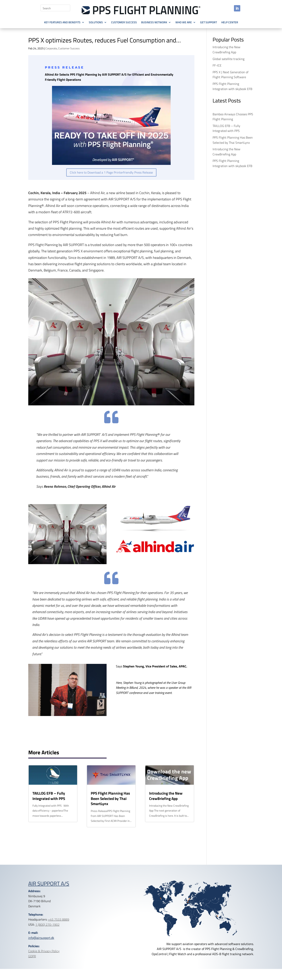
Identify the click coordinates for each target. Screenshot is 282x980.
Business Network (154, 23)
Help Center (230, 23)
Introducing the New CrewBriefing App (166, 796)
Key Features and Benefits (62, 23)
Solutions (96, 23)
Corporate (51, 48)
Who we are (184, 23)
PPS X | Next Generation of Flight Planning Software (230, 75)
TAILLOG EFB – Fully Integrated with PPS (49, 796)
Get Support (209, 23)
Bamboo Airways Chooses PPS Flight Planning (233, 117)
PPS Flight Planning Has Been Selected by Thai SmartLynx (110, 798)
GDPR (32, 956)
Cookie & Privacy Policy (44, 951)
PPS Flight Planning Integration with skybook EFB (232, 86)
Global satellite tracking (229, 59)
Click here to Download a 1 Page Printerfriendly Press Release (111, 172)
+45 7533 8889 (59, 919)
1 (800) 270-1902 (47, 925)
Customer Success (124, 23)
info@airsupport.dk (41, 938)
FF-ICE (217, 65)
